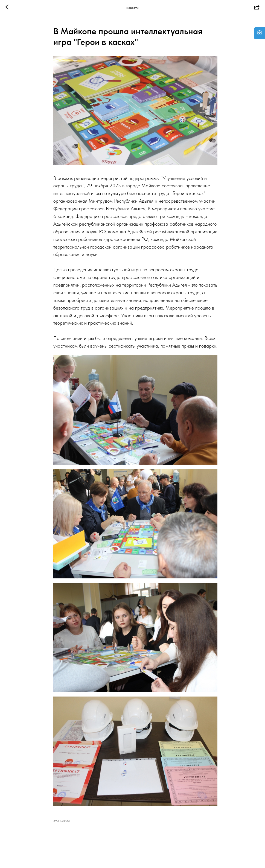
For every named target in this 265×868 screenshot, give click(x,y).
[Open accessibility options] (260, 33)
